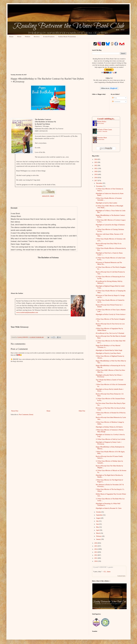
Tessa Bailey (101, 123)
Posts (115, 98)
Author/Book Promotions (67, 37)
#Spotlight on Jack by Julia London (106, 203)
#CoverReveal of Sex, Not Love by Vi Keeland (110, 333)
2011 (96, 558)
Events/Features (49, 37)
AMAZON (46, 196)
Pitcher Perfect (102, 122)
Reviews (37, 37)
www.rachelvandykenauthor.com (27, 312)
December (99, 183)
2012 (96, 555)
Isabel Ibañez (102, 139)
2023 (96, 162)
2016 (96, 543)
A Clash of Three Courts (105, 130)
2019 (96, 174)
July (98, 521)
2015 (96, 546)
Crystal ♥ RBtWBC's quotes (103, 567)
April (98, 530)
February (99, 536)
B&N (52, 196)
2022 (96, 165)
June (98, 524)
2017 (96, 181)
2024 (96, 159)
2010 (96, 561)
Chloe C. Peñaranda (103, 131)
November (99, 186)
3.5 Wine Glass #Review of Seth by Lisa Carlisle (110, 439)
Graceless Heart (102, 138)
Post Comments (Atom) (26, 415)
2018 (96, 178)
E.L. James (107, 572)
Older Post (82, 411)
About (19, 37)
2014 (96, 549)
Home (11, 37)
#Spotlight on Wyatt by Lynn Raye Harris (108, 353)
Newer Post (15, 411)
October (99, 512)
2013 (96, 552)
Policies (28, 37)
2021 (96, 168)
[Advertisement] (48, 58)
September (99, 515)
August (98, 518)
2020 (96, 171)
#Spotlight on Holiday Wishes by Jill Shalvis (109, 427)
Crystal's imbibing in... (106, 119)
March (98, 533)
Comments (116, 102)
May (98, 527)
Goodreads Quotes (121, 576)
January (99, 539)
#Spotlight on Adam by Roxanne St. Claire (109, 508)
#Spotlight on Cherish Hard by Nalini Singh (109, 350)
